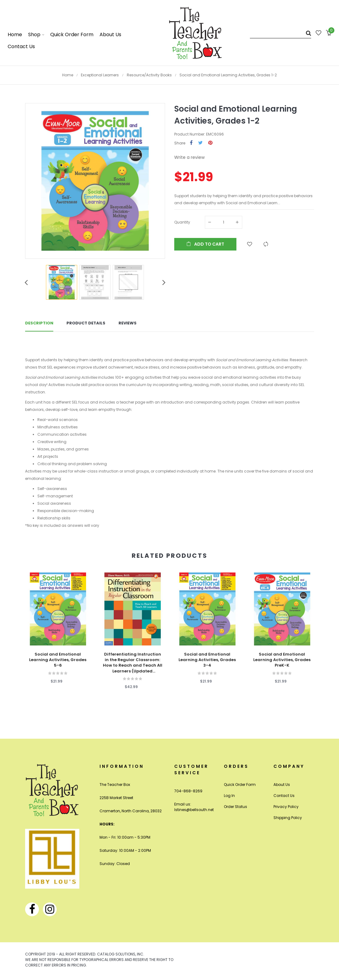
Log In (229, 796)
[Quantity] (224, 222)
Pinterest (210, 143)
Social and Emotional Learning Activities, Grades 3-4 (207, 660)
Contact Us (284, 796)
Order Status (235, 807)
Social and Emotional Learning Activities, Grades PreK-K (282, 660)
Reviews (128, 323)
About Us (282, 785)
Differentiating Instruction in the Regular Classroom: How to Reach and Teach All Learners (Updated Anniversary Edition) (133, 663)
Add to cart (205, 244)
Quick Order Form (240, 785)
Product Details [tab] (86, 323)
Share (191, 143)
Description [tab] (39, 323)
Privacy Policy (286, 807)
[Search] (281, 33)
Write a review (189, 157)
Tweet (200, 143)
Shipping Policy (288, 818)
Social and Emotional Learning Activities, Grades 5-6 (58, 660)
